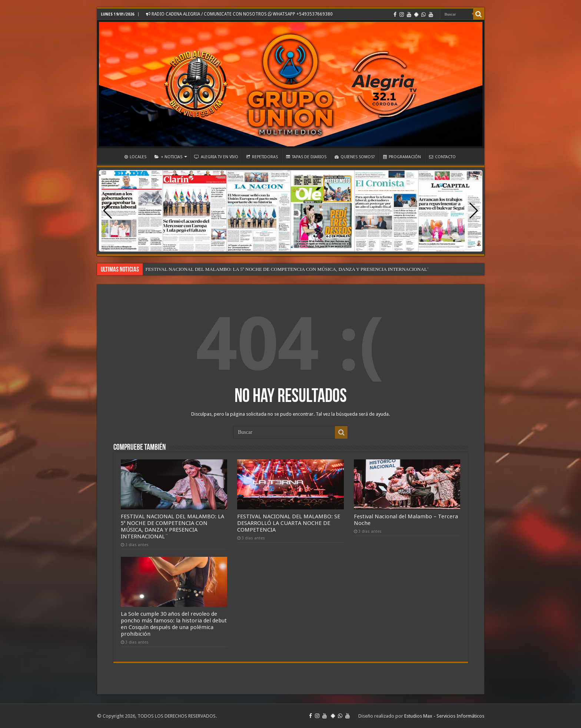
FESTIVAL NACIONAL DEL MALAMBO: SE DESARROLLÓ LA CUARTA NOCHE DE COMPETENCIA (289, 523)
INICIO (110, 156)
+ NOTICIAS (168, 157)
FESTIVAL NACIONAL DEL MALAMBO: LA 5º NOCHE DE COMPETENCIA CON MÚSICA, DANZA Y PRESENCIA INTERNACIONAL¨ (287, 269)
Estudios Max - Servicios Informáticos (444, 716)
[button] (474, 211)
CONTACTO (442, 157)
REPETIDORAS (262, 157)
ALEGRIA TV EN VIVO (216, 157)
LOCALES (135, 157)
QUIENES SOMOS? (355, 157)
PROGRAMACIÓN (402, 157)
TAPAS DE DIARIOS (306, 157)
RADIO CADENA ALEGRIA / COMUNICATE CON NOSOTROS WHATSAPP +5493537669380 (239, 14)
